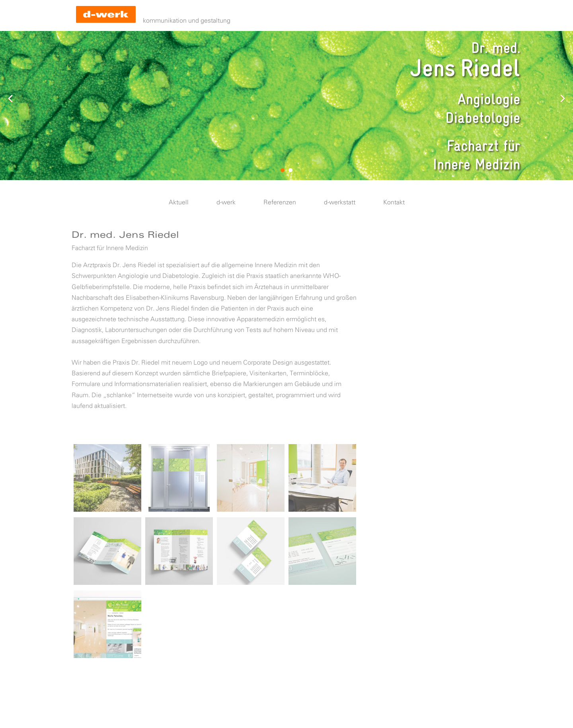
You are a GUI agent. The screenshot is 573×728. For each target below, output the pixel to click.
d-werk (226, 203)
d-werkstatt (340, 203)
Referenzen (280, 203)
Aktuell (179, 203)
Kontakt (394, 203)
